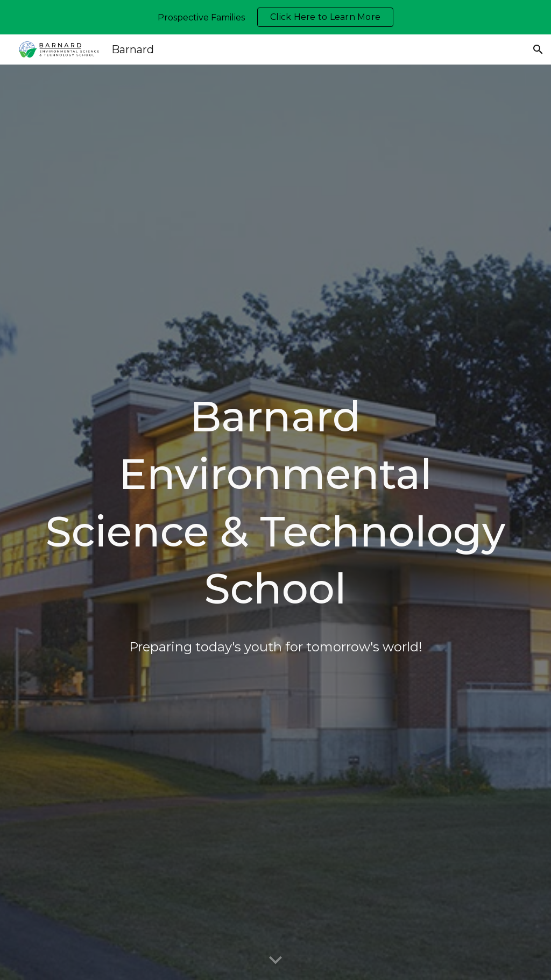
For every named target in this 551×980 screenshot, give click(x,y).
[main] (276, 522)
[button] (538, 49)
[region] (275, 17)
